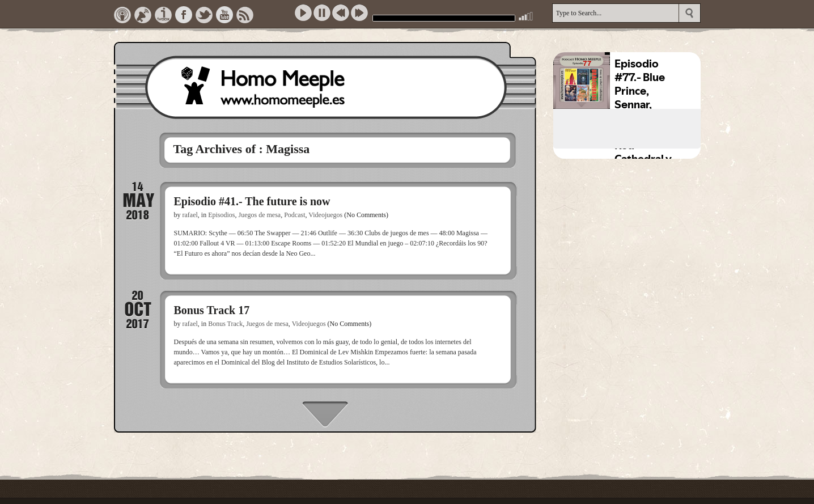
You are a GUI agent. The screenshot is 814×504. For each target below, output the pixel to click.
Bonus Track (225, 324)
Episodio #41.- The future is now (252, 201)
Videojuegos (325, 215)
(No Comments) (366, 215)
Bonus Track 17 (212, 310)
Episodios (221, 215)
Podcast (294, 215)
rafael (190, 215)
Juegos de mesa (260, 215)
